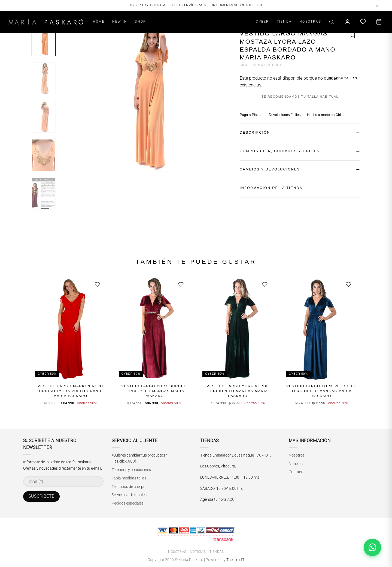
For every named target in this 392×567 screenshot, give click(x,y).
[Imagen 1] (44, 40)
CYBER (262, 21)
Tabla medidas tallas (129, 478)
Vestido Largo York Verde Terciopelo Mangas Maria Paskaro (238, 391)
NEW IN (120, 21)
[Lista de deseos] (363, 22)
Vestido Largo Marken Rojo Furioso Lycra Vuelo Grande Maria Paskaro (70, 391)
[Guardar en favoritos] (352, 35)
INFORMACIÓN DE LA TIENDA (271, 188)
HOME (99, 21)
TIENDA (284, 21)
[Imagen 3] (44, 117)
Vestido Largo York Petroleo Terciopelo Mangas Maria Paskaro (322, 391)
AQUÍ (132, 461)
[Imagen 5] (44, 193)
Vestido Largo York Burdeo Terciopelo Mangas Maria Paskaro (154, 391)
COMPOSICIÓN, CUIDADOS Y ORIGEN (280, 151)
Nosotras (177, 552)
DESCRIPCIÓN (255, 133)
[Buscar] (332, 22)
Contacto (297, 472)
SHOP (140, 21)
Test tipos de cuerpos (130, 487)
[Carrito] (379, 22)
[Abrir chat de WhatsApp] (372, 547)
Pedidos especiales (128, 503)
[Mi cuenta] (347, 22)
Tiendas (217, 552)
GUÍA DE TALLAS (343, 78)
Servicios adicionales (129, 495)
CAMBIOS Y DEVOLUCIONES (270, 169)
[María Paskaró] (46, 22)
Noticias (296, 464)
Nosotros (297, 455)
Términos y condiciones (131, 470)
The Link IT (235, 560)
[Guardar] (97, 285)
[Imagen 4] (44, 155)
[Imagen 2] (44, 78)
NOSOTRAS (310, 21)
